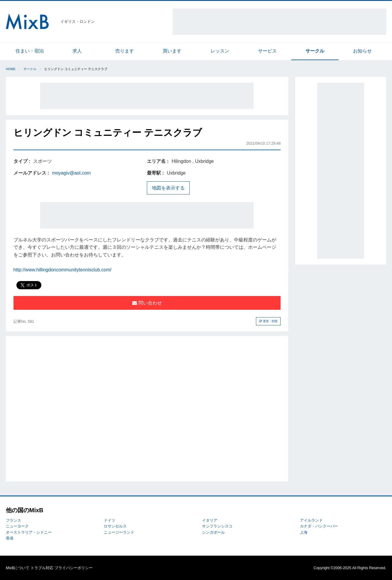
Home (11, 69)
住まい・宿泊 (30, 51)
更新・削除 (268, 321)
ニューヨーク (17, 526)
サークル (315, 51)
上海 (304, 532)
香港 (10, 538)
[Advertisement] (279, 22)
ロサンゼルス (115, 526)
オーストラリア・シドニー (29, 532)
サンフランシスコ (217, 526)
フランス (13, 520)
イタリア (210, 520)
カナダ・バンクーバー (319, 526)
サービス (267, 51)
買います (172, 51)
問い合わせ (147, 303)
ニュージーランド (119, 532)
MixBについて (18, 568)
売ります (125, 51)
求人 (77, 51)
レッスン (220, 51)
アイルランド (311, 520)
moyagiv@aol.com (71, 173)
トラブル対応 (42, 568)
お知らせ (362, 51)
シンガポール (213, 532)
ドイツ (110, 520)
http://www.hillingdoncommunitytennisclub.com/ (62, 270)
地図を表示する (168, 188)
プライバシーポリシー (74, 568)
